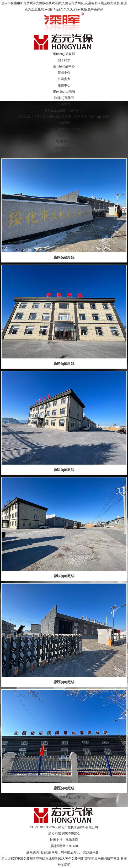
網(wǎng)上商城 (64, 92)
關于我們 (64, 60)
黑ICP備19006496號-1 (64, 833)
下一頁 (72, 804)
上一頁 (56, 804)
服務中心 (64, 85)
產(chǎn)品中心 (64, 66)
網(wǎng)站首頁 (64, 54)
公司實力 (64, 79)
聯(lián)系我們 (64, 98)
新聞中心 (64, 73)
